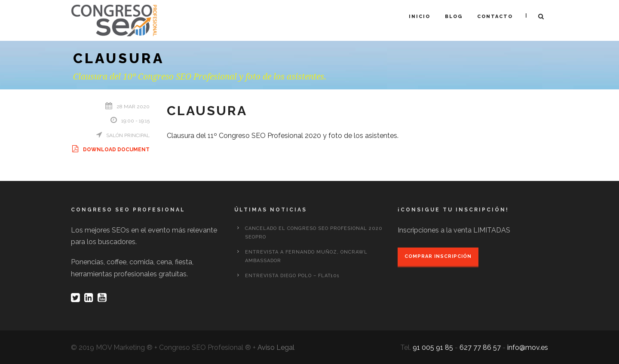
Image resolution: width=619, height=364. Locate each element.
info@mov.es (528, 347)
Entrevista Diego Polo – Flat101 (292, 276)
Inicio (420, 17)
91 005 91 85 (433, 347)
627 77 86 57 (480, 347)
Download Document (110, 150)
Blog (454, 17)
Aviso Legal (276, 347)
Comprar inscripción (438, 256)
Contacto (495, 17)
